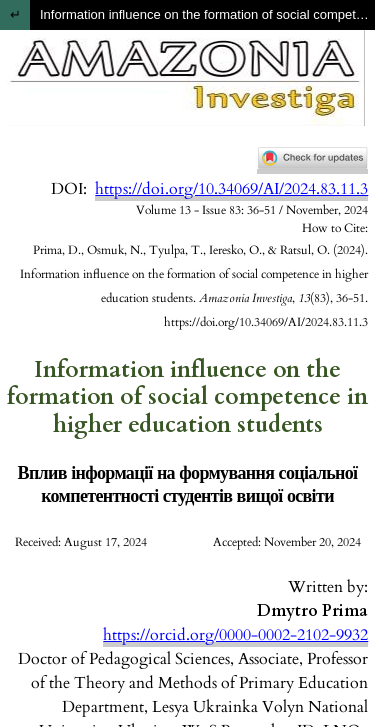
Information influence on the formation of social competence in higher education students (207, 14)
